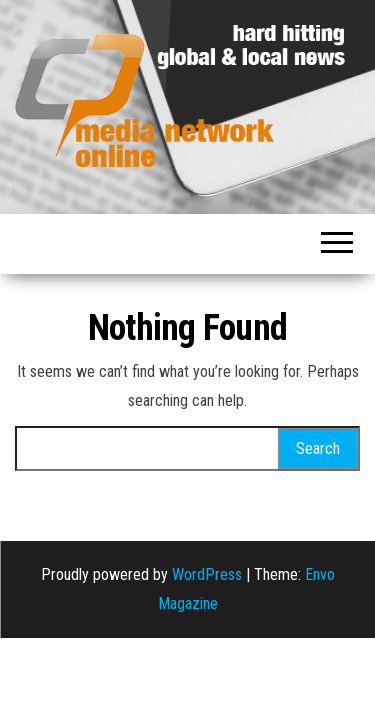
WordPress (207, 574)
